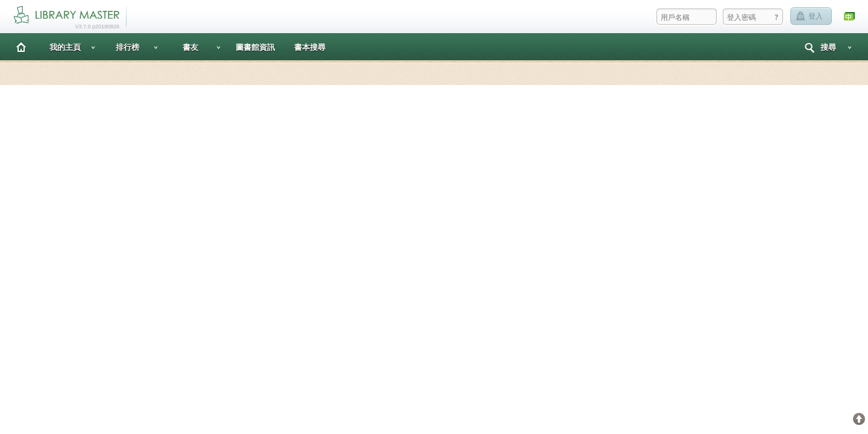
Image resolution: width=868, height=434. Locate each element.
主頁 (21, 47)
